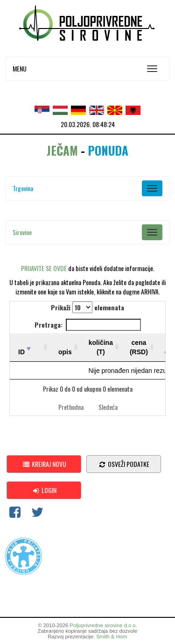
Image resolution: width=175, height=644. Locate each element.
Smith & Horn (112, 637)
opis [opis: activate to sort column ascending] (65, 352)
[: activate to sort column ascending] (42, 347)
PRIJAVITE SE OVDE (44, 268)
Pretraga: (88, 325)
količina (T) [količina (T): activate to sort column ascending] (101, 347)
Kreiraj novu (44, 464)
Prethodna (71, 407)
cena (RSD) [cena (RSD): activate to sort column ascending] (139, 347)
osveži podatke (124, 464)
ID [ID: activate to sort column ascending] (21, 352)
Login (44, 490)
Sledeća (108, 407)
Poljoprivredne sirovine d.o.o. (103, 625)
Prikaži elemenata (87, 307)
